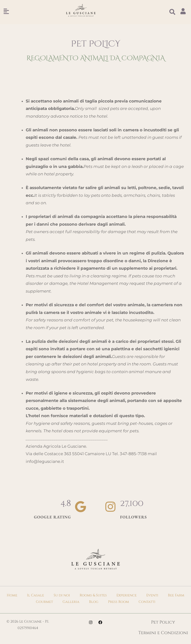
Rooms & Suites (93, 595)
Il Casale (35, 595)
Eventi (152, 595)
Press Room (118, 602)
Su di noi (62, 595)
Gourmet (44, 602)
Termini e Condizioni (163, 633)
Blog (94, 602)
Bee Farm (176, 595)
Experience (127, 595)
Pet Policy (163, 622)
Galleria (71, 602)
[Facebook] (100, 622)
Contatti (147, 602)
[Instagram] (91, 622)
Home (12, 595)
